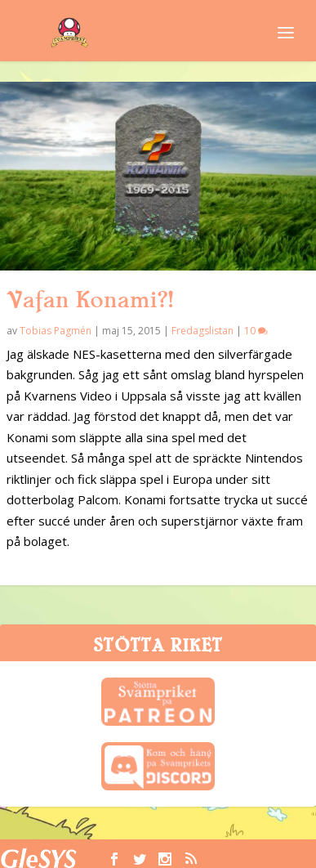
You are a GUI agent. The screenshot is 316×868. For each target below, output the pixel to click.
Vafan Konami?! (90, 300)
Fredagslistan (203, 331)
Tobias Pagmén (56, 331)
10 (256, 331)
